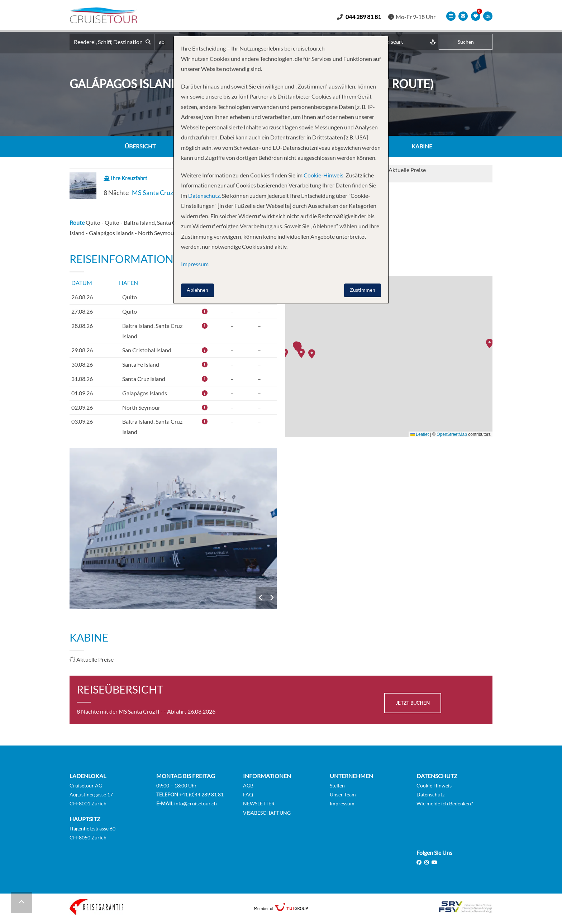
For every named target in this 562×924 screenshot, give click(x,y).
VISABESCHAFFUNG (267, 813)
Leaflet (420, 435)
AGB (248, 786)
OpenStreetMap (452, 435)
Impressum (342, 804)
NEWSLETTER (259, 804)
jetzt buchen (413, 703)
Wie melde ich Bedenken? (445, 804)
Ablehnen (197, 290)
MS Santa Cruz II (155, 193)
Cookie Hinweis (434, 786)
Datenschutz (430, 795)
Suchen (466, 42)
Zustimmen (363, 290)
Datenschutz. (204, 196)
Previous (261, 598)
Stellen (337, 786)
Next (272, 598)
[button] (491, 344)
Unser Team (343, 795)
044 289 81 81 (367, 17)
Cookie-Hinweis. (323, 175)
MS (173, 529)
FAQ (248, 795)
